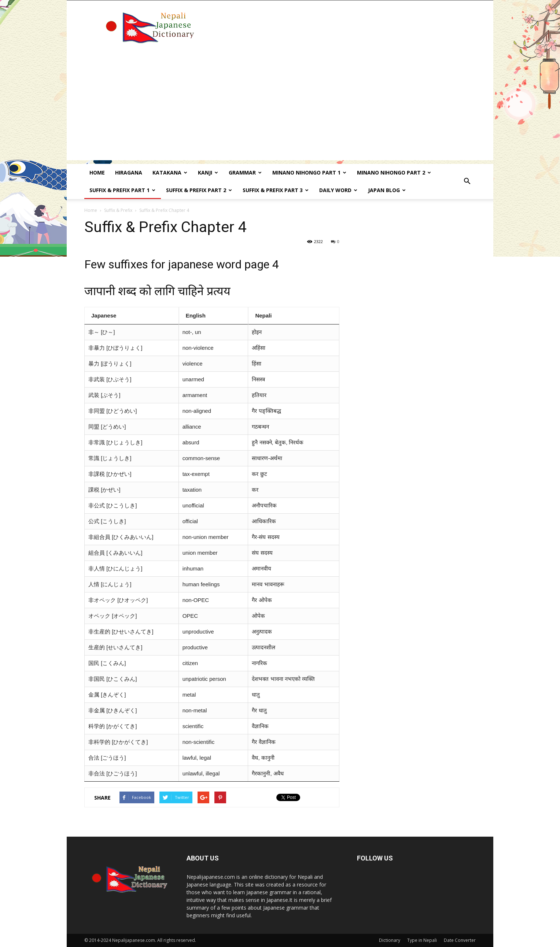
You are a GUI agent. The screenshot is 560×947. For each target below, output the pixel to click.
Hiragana (129, 172)
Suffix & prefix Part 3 (276, 190)
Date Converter (460, 940)
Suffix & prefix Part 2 (199, 190)
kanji (208, 172)
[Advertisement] (280, 109)
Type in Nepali (422, 940)
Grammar (245, 172)
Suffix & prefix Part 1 (122, 190)
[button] (467, 181)
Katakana (170, 172)
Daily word (338, 190)
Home (97, 172)
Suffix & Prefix (118, 210)
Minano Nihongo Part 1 (309, 172)
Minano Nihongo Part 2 (394, 172)
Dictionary (390, 940)
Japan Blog (387, 190)
